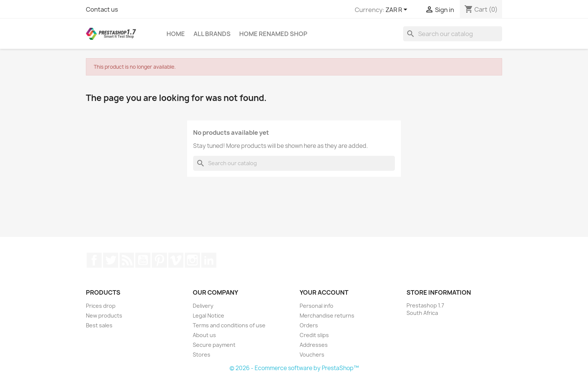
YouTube (143, 260)
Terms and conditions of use (229, 325)
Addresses (314, 345)
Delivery (203, 306)
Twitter (111, 260)
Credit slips (314, 335)
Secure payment (214, 345)
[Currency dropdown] (398, 10)
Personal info (316, 306)
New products (104, 316)
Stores (202, 355)
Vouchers (312, 355)
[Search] (453, 34)
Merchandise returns (327, 316)
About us (204, 335)
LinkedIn (209, 260)
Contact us (102, 9)
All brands (212, 34)
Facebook (94, 260)
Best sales (99, 325)
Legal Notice (208, 316)
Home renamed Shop (273, 34)
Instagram (192, 260)
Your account (324, 292)
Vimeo (176, 260)
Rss (127, 260)
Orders (309, 325)
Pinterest (159, 260)
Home (176, 34)
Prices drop (101, 306)
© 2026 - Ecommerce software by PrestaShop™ (294, 368)
